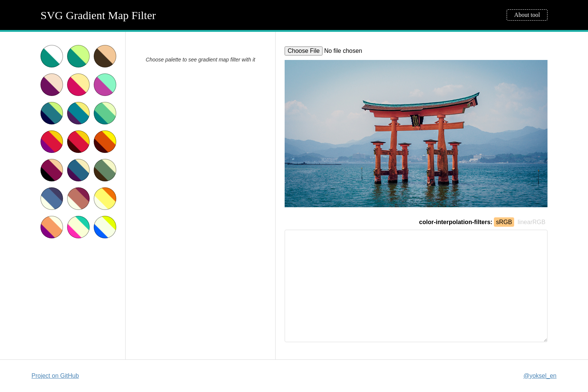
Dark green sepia (105, 170)
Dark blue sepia (78, 170)
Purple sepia (52, 85)
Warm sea (78, 113)
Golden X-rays (105, 199)
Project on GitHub (55, 376)
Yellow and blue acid (105, 227)
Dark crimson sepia (52, 170)
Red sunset (78, 142)
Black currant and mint (105, 85)
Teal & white (52, 56)
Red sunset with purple (52, 142)
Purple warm (52, 227)
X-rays (52, 199)
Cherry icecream (78, 85)
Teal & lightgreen (78, 56)
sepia (105, 56)
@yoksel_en (540, 376)
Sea (52, 113)
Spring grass (105, 113)
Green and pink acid (78, 227)
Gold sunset (105, 142)
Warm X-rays (78, 199)
